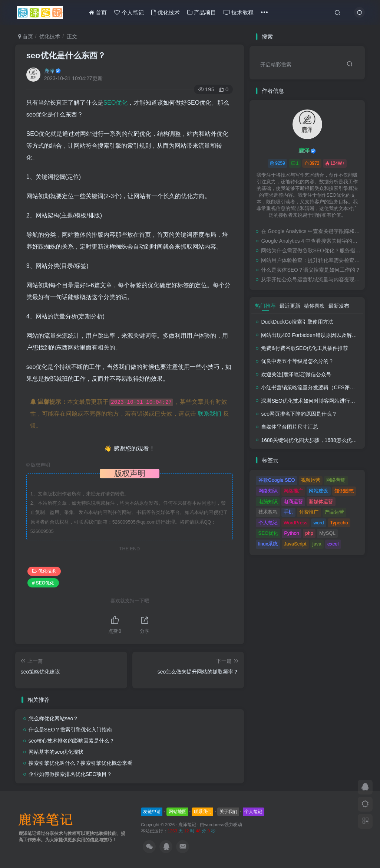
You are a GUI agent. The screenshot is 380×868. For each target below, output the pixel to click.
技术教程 (239, 12)
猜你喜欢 (314, 306)
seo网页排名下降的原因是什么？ (299, 414)
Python (291, 533)
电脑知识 (268, 502)
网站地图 (178, 812)
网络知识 (268, 491)
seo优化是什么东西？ (66, 55)
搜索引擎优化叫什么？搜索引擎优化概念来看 (80, 763)
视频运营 (311, 480)
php (309, 533)
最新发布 (339, 306)
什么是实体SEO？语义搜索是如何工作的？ (311, 270)
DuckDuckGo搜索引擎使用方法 (297, 322)
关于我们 (228, 812)
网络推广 (293, 491)
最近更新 (290, 306)
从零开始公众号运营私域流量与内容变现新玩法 (311, 279)
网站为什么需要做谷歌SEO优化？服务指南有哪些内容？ (311, 250)
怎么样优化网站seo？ (54, 718)
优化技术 (166, 12)
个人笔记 (129, 12)
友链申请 (152, 812)
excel (333, 544)
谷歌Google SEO (277, 480)
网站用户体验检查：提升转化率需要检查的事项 (311, 260)
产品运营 (334, 512)
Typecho (339, 523)
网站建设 (318, 491)
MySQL (327, 533)
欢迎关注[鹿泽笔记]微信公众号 (296, 374)
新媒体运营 (321, 502)
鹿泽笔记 (187, 824)
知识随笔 (344, 491)
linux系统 (268, 544)
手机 (288, 512)
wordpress (214, 824)
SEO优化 (116, 103)
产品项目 (202, 12)
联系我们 (209, 414)
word (318, 523)
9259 (277, 163)
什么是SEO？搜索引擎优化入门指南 (70, 730)
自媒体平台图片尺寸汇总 (290, 427)
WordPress (295, 523)
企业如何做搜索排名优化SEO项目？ (70, 774)
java (317, 544)
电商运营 (293, 502)
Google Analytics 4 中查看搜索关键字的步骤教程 (311, 241)
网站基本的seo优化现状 (56, 752)
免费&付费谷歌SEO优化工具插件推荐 (305, 348)
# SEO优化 (43, 583)
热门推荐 (265, 306)
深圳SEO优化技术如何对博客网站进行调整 (311, 401)
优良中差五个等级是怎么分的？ (297, 361)
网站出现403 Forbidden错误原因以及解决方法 (314, 335)
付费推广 (309, 512)
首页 (98, 12)
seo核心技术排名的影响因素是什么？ (72, 741)
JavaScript (295, 544)
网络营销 (336, 480)
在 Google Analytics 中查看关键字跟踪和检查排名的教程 (311, 231)
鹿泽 (49, 71)
